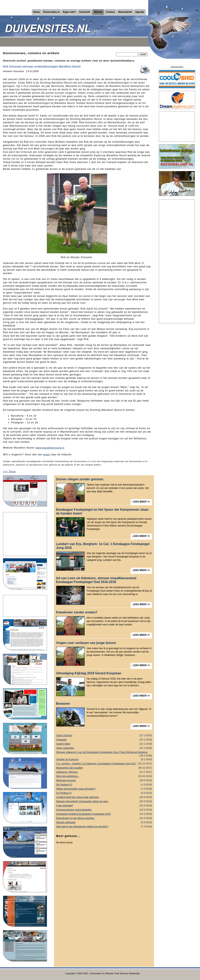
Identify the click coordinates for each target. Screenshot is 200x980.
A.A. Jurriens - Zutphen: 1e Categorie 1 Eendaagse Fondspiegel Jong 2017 (104, 764)
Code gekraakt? (104, 806)
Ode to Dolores (104, 736)
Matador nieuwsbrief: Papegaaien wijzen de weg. (104, 801)
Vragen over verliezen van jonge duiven (86, 643)
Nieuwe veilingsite (104, 822)
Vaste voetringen (104, 748)
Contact (110, 12)
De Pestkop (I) (104, 793)
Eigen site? (69, 12)
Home (36, 12)
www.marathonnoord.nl (50, 448)
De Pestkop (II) (104, 785)
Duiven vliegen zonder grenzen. (80, 479)
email (47, 455)
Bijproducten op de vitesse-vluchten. (104, 818)
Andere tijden (104, 744)
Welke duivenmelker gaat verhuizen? (104, 789)
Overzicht (85, 12)
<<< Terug (9, 472)
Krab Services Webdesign (127, 973)
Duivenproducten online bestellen (104, 810)
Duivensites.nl (51, 12)
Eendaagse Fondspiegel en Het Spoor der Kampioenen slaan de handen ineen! (102, 511)
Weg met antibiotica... (104, 776)
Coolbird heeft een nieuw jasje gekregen (104, 797)
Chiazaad (104, 740)
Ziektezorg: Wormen (104, 772)
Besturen (63, 704)
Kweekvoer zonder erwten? (77, 612)
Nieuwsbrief (125, 12)
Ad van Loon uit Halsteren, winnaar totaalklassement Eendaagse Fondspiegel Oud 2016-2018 (96, 580)
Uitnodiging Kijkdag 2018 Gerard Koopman (89, 673)
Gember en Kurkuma (104, 760)
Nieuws (98, 12)
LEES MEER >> (141, 502)
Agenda (140, 12)
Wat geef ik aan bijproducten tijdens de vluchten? (104, 827)
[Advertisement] (25, 534)
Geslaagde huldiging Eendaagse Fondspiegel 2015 (104, 814)
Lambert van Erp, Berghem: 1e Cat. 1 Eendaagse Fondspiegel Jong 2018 (103, 546)
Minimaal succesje (104, 781)
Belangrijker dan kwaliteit (104, 768)
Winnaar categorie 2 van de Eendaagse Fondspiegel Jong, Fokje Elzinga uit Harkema (104, 753)
